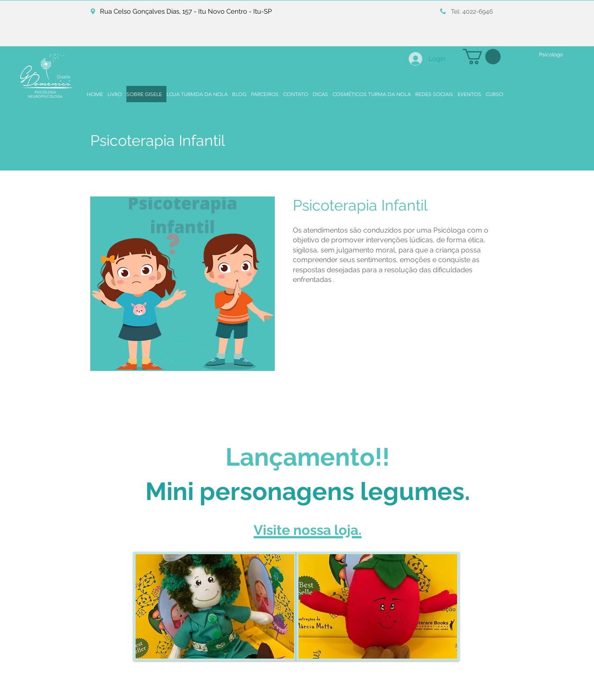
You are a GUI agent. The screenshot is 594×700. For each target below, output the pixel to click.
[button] (482, 57)
